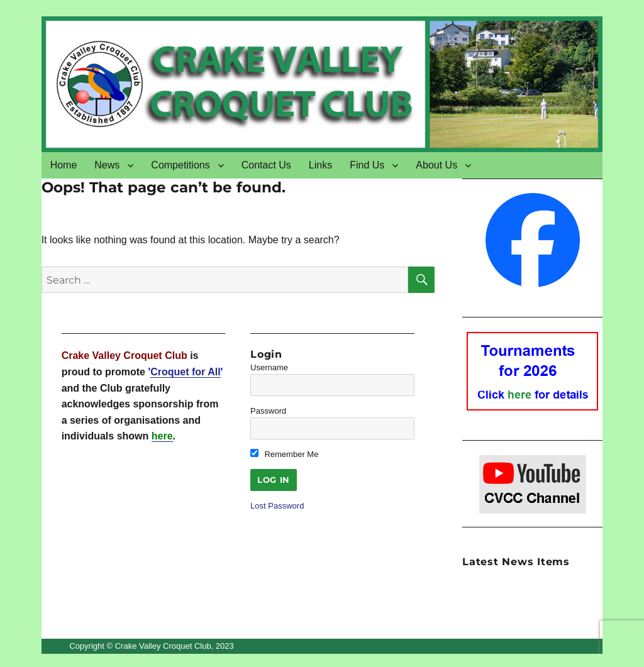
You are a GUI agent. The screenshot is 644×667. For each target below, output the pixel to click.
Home (64, 165)
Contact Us (266, 165)
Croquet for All (185, 372)
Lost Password (277, 506)
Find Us (367, 165)
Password (268, 411)
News (107, 165)
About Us (436, 165)
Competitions (180, 165)
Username (269, 367)
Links (320, 165)
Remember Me (284, 454)
